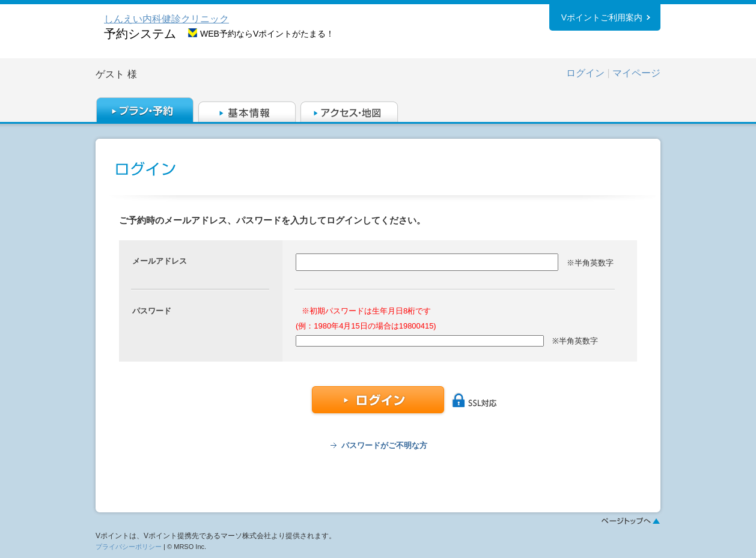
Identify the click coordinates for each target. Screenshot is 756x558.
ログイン (585, 73)
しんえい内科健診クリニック (166, 19)
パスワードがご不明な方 (384, 445)
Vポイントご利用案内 (602, 17)
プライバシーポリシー (129, 547)
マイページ (636, 73)
